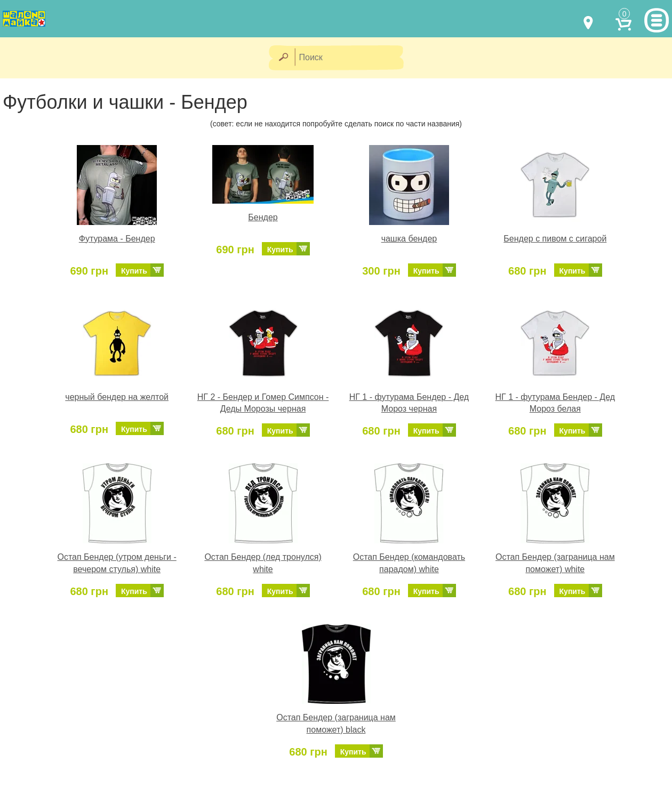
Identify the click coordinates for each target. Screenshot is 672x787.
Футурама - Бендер (117, 239)
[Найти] (283, 58)
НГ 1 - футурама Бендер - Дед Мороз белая (555, 403)
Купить (134, 271)
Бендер (263, 217)
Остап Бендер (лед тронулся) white (263, 563)
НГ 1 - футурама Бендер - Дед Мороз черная (409, 403)
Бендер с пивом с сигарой (555, 239)
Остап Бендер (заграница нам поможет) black (336, 724)
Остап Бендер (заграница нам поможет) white (555, 563)
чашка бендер (409, 239)
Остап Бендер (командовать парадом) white (409, 563)
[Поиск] (353, 58)
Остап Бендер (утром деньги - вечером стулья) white (117, 563)
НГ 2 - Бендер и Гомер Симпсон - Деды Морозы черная (263, 403)
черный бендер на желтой (117, 397)
